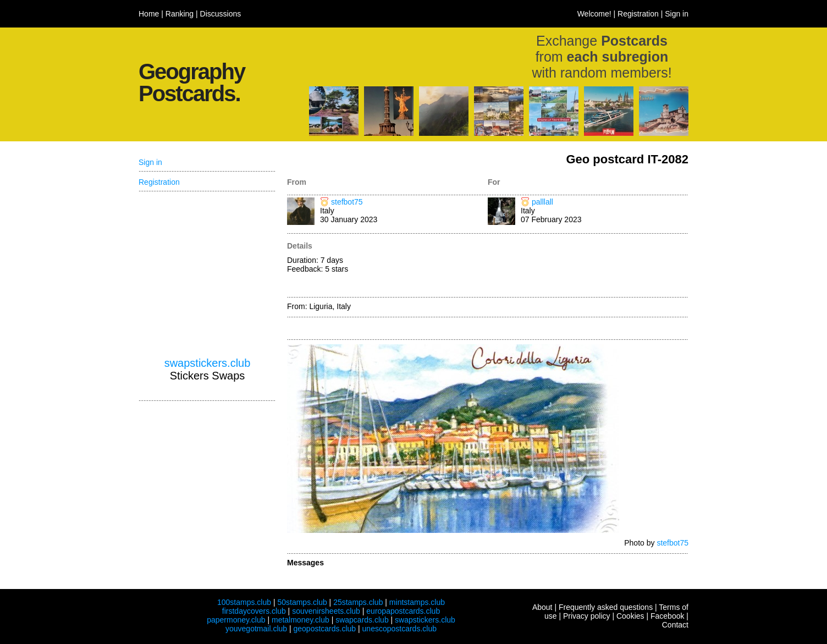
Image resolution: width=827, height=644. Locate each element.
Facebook (667, 616)
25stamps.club (358, 602)
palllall (542, 202)
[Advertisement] (588, 266)
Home (149, 14)
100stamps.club (244, 602)
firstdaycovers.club (254, 611)
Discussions (221, 14)
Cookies (630, 616)
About (542, 607)
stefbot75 (347, 202)
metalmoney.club (301, 620)
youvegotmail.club (256, 629)
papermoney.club (236, 620)
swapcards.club (362, 620)
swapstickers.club (208, 363)
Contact (675, 625)
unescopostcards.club (399, 629)
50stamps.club (302, 602)
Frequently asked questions (606, 607)
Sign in (677, 14)
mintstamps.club (417, 602)
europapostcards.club (403, 611)
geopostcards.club (325, 629)
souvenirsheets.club (326, 611)
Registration (638, 14)
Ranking (180, 14)
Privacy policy (587, 616)
